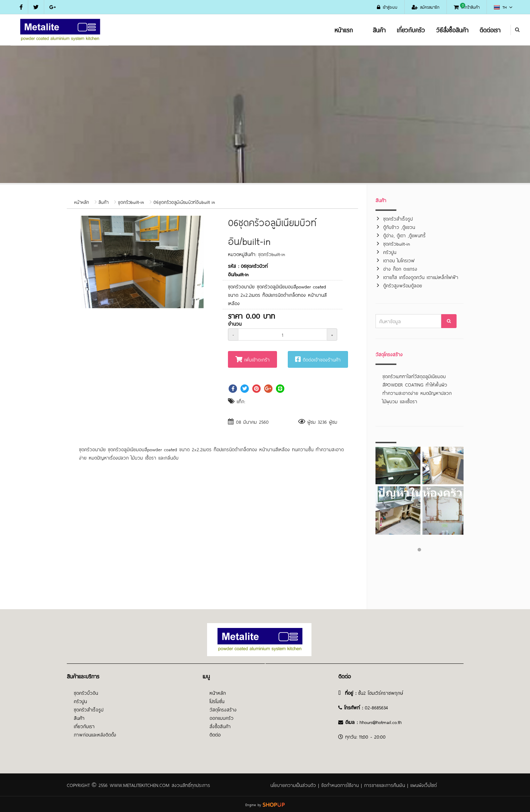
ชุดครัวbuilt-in (131, 202)
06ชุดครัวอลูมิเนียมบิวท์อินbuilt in (184, 202)
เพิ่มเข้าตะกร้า (252, 359)
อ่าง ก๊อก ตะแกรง (400, 268)
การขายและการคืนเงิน (385, 785)
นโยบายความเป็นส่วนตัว (293, 785)
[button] (197, 222)
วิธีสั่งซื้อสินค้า (452, 30)
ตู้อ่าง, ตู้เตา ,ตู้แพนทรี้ (404, 235)
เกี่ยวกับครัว (411, 30)
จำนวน (235, 323)
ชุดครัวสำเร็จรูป (398, 218)
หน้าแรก (344, 30)
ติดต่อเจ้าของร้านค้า (318, 359)
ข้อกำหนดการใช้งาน (340, 785)
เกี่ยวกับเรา (84, 726)
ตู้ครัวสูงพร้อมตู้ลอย (403, 285)
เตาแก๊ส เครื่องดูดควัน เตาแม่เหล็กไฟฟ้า (421, 277)
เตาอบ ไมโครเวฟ (399, 260)
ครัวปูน (390, 252)
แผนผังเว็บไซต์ (424, 785)
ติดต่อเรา (490, 30)
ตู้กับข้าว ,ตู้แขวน (399, 227)
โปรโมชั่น (217, 701)
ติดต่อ (215, 734)
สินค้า (379, 30)
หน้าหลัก (82, 202)
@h (375, 722)
